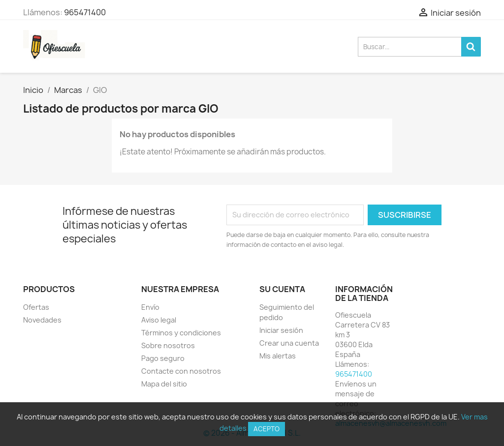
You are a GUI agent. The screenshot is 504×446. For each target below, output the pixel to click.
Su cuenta (282, 289)
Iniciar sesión (281, 330)
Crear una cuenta (289, 343)
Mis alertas (278, 356)
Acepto (267, 429)
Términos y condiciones (181, 333)
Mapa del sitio (164, 384)
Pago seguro (163, 358)
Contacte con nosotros (181, 371)
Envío (150, 307)
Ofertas (36, 307)
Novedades (42, 320)
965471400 (85, 12)
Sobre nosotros (168, 345)
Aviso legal (159, 320)
